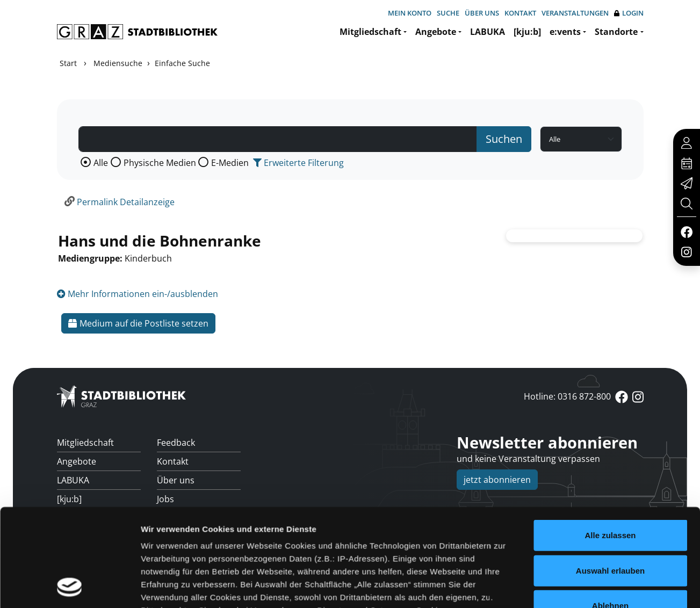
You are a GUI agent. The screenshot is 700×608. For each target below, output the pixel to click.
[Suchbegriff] (278, 139)
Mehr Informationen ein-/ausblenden (138, 294)
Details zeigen (571, 552)
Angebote (436, 32)
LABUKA (488, 32)
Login (629, 13)
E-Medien (230, 163)
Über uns (482, 13)
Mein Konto (410, 13)
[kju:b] (527, 32)
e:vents (565, 32)
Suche (448, 13)
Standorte (616, 32)
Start (68, 63)
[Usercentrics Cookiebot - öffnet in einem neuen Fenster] (70, 553)
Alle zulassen (610, 409)
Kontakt (520, 13)
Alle (101, 163)
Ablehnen (610, 479)
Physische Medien (160, 163)
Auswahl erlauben (610, 444)
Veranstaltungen (575, 13)
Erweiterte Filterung (298, 163)
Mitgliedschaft (370, 32)
